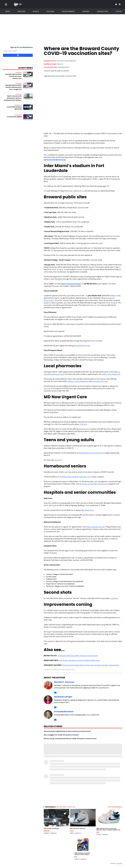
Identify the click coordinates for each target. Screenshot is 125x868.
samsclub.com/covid (100, 381)
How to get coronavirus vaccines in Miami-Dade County (80, 660)
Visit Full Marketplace (115, 807)
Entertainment (68, 11)
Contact (119, 11)
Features (50, 11)
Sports (36, 11)
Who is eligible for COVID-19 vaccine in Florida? (61, 735)
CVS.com (47, 388)
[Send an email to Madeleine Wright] (55, 707)
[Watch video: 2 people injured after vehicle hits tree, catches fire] (28, 74)
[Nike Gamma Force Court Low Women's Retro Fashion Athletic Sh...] (109, 823)
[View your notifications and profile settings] (116, 4)
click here (83, 424)
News (8, 11)
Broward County (54, 76)
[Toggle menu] (6, 4)
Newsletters (103, 11)
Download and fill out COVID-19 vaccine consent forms (78, 656)
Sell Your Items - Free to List (66, 807)
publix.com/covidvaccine (111, 374)
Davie (62, 76)
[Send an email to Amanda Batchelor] (55, 720)
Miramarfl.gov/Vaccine (82, 346)
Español (86, 11)
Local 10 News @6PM (14, 117)
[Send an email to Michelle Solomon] (55, 693)
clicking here (89, 510)
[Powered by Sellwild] (119, 864)
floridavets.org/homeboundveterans (93, 484)
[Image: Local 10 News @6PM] (28, 117)
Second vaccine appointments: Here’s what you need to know (67, 731)
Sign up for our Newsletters (21, 47)
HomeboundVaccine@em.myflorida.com (75, 477)
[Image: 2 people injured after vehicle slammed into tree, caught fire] (28, 85)
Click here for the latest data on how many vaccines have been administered (91, 665)
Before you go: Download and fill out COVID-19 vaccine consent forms (70, 739)
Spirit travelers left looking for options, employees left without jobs (13, 99)
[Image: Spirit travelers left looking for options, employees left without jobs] (28, 96)
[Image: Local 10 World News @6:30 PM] (28, 107)
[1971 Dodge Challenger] (57, 823)
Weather (21, 11)
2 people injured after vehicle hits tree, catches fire (13, 76)
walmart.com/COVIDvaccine (78, 381)
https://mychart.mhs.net (95, 527)
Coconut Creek (71, 76)
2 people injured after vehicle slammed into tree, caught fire (13, 87)
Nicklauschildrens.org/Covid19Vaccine (91, 453)
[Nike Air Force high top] (83, 823)
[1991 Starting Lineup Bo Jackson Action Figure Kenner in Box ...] (83, 849)
